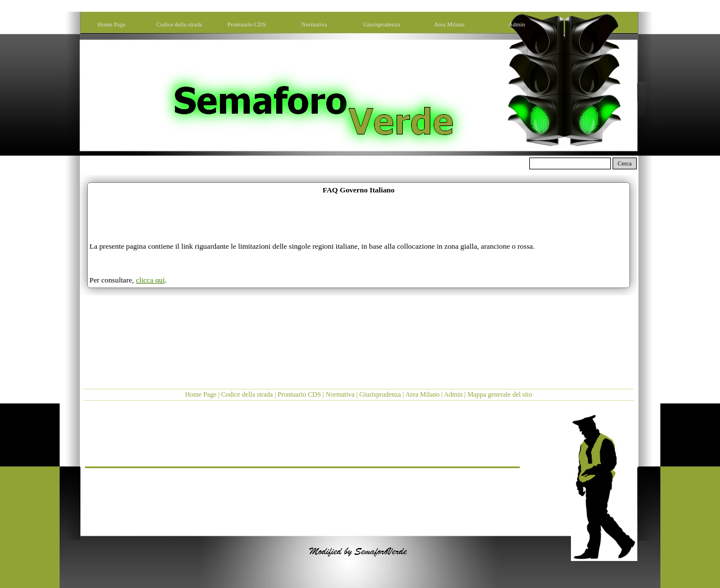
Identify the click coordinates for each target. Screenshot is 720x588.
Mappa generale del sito (500, 394)
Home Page (201, 394)
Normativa (340, 394)
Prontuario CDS (300, 394)
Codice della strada (247, 394)
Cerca (625, 163)
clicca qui (150, 280)
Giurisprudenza (380, 394)
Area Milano (422, 394)
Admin (453, 394)
